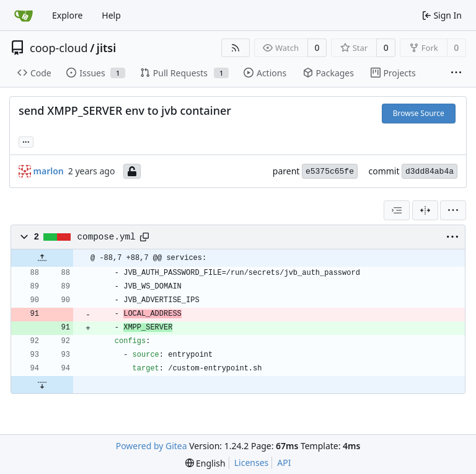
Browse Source (419, 113)
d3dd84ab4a (430, 172)
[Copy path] (144, 237)
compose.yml (107, 237)
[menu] (453, 210)
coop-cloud (59, 48)
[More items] (456, 73)
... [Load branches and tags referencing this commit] (26, 141)
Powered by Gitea (152, 446)
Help (111, 15)
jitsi (106, 48)
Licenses (252, 463)
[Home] (24, 16)
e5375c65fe (330, 172)
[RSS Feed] (236, 48)
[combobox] (397, 210)
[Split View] (425, 210)
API (284, 463)
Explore (67, 15)
